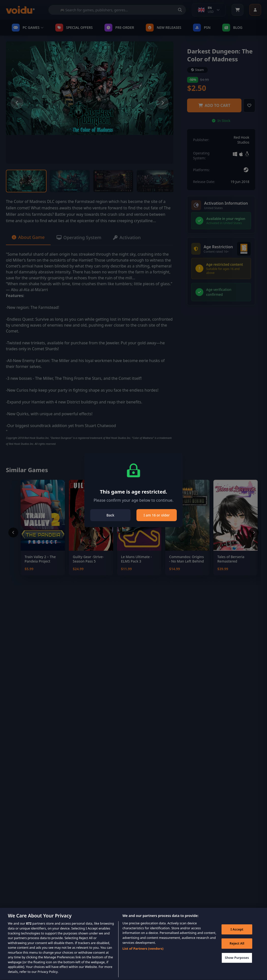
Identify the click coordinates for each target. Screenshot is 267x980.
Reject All (237, 951)
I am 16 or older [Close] (157, 515)
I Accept (237, 936)
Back (110, 515)
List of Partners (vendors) (143, 956)
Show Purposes (237, 965)
